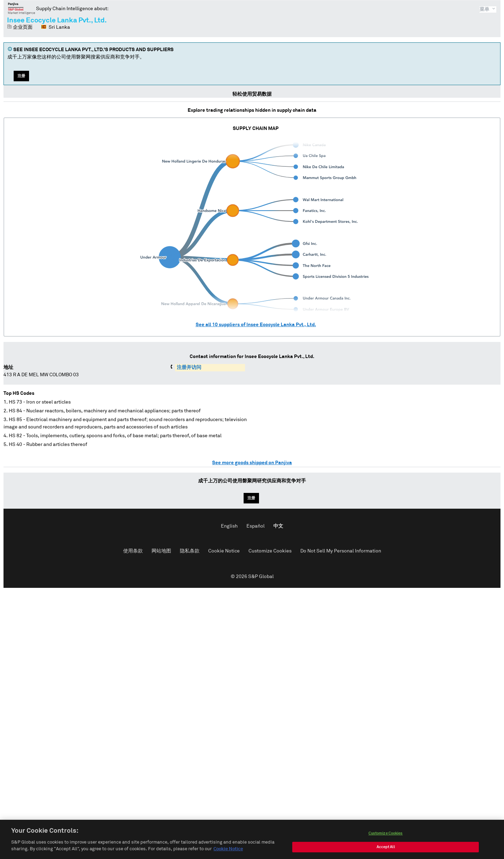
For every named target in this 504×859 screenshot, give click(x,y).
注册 (21, 76)
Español (255, 526)
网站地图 (161, 551)
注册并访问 (189, 367)
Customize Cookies (270, 551)
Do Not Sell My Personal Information (341, 551)
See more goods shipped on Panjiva (252, 463)
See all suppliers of (256, 325)
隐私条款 (190, 551)
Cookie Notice (224, 551)
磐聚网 (22, 8)
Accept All (386, 850)
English (229, 526)
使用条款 (133, 551)
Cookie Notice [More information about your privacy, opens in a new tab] (228, 852)
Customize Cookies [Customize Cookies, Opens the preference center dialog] (386, 836)
